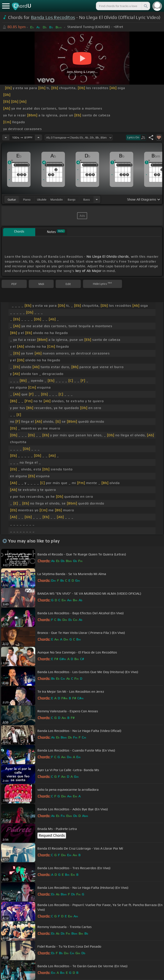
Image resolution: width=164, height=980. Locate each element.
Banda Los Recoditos (53, 17)
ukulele (42, 199)
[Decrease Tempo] (6, 137)
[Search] (145, 6)
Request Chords (52, 835)
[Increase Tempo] (38, 137)
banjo (72, 199)
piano (27, 199)
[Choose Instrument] (97, 199)
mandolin (57, 199)
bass (87, 199)
